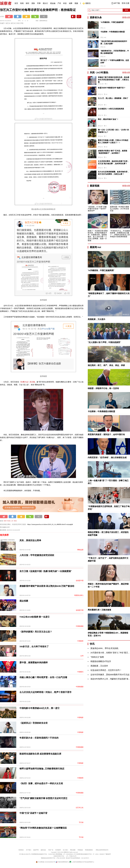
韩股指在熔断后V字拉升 (101, 661)
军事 (39, 3)
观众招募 (24, 601)
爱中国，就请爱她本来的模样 (34, 662)
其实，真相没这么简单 (30, 540)
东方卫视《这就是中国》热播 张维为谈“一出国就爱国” (46, 571)
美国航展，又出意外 (97, 319)
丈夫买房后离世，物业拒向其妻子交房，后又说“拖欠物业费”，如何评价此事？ (114, 162)
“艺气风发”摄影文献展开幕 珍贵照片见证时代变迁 (43, 798)
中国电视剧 (80, 626)
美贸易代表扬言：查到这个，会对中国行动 (106, 434)
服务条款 (43, 850)
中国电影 (80, 717)
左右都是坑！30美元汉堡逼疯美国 (111, 109)
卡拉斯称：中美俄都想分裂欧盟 (113, 32)
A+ (28, 21)
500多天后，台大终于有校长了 (34, 646)
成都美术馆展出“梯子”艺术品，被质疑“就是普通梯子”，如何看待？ (113, 152)
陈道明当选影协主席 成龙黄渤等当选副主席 (40, 754)
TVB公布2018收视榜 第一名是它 (35, 617)
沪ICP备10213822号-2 (25, 854)
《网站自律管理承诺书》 (102, 850)
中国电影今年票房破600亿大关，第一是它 (40, 708)
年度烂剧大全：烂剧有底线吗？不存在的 (39, 738)
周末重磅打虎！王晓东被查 (99, 610)
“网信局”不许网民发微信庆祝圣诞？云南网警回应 (43, 828)
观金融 (53, 3)
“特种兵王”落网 (97, 657)
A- (23, 21)
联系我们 (21, 850)
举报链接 (80, 850)
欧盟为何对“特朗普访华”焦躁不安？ (112, 88)
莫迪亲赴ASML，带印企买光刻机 (104, 648)
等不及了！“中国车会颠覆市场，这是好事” (115, 61)
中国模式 (80, 672)
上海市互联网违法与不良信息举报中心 (82, 862)
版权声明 (36, 850)
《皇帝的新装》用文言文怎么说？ (36, 632)
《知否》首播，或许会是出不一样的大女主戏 (41, 783)
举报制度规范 (89, 850)
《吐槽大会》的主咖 (27, 382)
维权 (15, 521)
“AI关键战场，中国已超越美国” (112, 22)
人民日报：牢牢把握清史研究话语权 (37, 555)
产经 (59, 3)
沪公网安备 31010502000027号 (46, 862)
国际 (33, 3)
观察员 (87, 4)
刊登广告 (51, 850)
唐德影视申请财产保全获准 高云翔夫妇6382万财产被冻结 (47, 586)
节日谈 (81, 822)
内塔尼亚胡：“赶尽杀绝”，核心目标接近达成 (107, 458)
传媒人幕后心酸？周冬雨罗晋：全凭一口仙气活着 (43, 677)
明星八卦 (10, 521)
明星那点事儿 (79, 595)
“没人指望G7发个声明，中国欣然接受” (104, 342)
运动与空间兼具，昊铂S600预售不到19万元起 (110, 675)
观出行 (45, 3)
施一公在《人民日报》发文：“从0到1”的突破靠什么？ (113, 131)
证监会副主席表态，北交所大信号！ (106, 670)
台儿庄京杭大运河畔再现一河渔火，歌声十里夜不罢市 (45, 692)
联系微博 (58, 850)
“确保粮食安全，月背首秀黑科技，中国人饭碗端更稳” (115, 52)
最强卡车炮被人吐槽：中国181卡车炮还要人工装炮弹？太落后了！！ (113, 141)
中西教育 (80, 641)
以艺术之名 (80, 808)
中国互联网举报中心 (62, 862)
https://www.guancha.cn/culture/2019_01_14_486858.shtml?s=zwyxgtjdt (50, 524)
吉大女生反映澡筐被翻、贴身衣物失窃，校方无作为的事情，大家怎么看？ (114, 173)
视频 (76, 3)
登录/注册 (125, 3)
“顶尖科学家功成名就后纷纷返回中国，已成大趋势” (114, 42)
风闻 (22, 3)
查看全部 (126, 18)
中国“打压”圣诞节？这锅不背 (33, 813)
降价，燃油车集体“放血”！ (108, 119)
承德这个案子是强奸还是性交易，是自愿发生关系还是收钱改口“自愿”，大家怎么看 (114, 80)
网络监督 (80, 550)
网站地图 (73, 850)
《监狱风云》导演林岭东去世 (34, 723)
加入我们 (65, 850)
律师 (5, 521)
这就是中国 (80, 581)
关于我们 (29, 850)
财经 (28, 3)
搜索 (126, 10)
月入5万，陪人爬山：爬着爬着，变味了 (113, 98)
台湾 (82, 656)
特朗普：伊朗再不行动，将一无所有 (103, 388)
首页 (16, 3)
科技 (65, 3)
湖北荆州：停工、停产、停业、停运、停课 (106, 365)
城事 (71, 3)
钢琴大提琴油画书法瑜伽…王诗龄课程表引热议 (42, 769)
